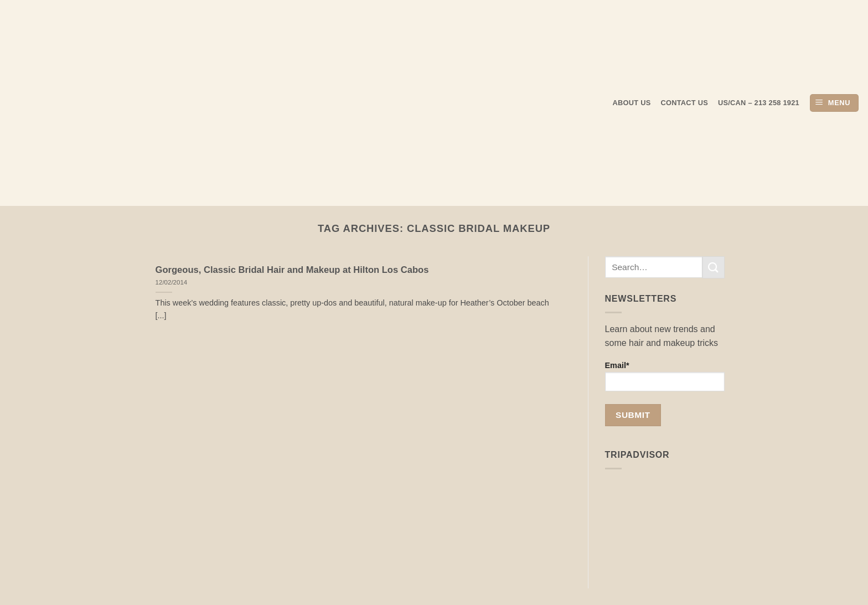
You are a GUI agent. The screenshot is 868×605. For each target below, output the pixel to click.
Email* (665, 376)
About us (632, 103)
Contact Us (685, 103)
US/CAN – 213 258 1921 (759, 103)
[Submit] (714, 267)
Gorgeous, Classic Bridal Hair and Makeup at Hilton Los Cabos (292, 270)
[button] (834, 103)
